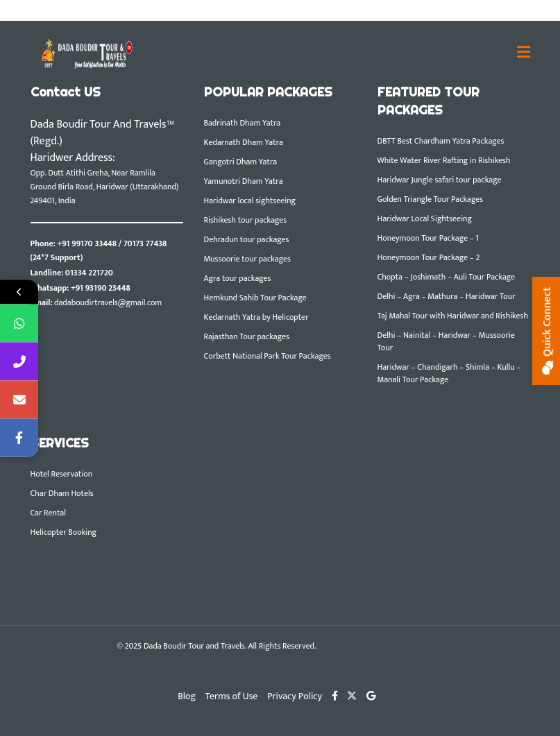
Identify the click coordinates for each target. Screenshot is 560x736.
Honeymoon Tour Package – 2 (429, 257)
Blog (187, 696)
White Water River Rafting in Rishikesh (444, 160)
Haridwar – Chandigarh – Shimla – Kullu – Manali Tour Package (449, 373)
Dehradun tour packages (247, 239)
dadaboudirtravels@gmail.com (108, 302)
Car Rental (48, 513)
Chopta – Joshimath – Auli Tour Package (447, 277)
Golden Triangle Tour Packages (431, 199)
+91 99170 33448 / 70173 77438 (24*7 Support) (99, 250)
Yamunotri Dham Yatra (244, 181)
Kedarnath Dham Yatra (244, 142)
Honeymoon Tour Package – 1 (428, 238)
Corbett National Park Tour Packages (268, 356)
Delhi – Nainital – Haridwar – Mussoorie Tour (446, 341)
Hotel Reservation (62, 474)
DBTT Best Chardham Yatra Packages (441, 141)
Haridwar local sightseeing (250, 200)
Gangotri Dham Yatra (241, 162)
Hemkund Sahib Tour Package (255, 298)
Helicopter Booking (64, 532)
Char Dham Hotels (62, 493)
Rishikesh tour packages (246, 220)
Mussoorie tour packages (247, 259)
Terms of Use (232, 696)
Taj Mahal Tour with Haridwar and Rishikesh (453, 316)
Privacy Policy (295, 696)
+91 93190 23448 (101, 288)
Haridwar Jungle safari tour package (440, 180)
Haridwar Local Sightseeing (425, 219)
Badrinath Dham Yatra (243, 123)
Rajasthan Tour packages (247, 336)
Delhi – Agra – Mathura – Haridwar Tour (447, 296)
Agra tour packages (238, 278)
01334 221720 (89, 273)
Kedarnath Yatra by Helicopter (256, 317)
